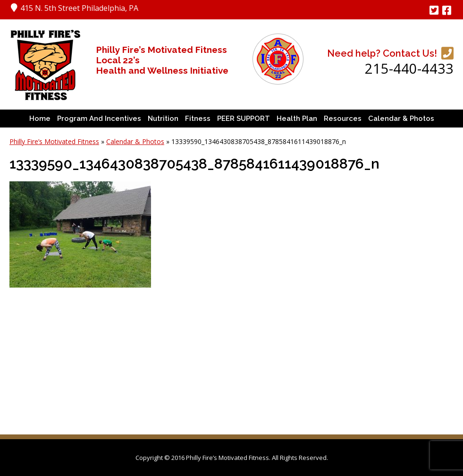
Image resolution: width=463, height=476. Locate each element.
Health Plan (297, 119)
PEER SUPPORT (244, 119)
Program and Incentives (99, 119)
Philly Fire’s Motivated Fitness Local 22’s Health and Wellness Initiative (162, 60)
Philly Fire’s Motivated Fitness (54, 141)
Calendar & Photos (401, 119)
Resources (343, 119)
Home (40, 119)
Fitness (198, 119)
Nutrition (163, 119)
